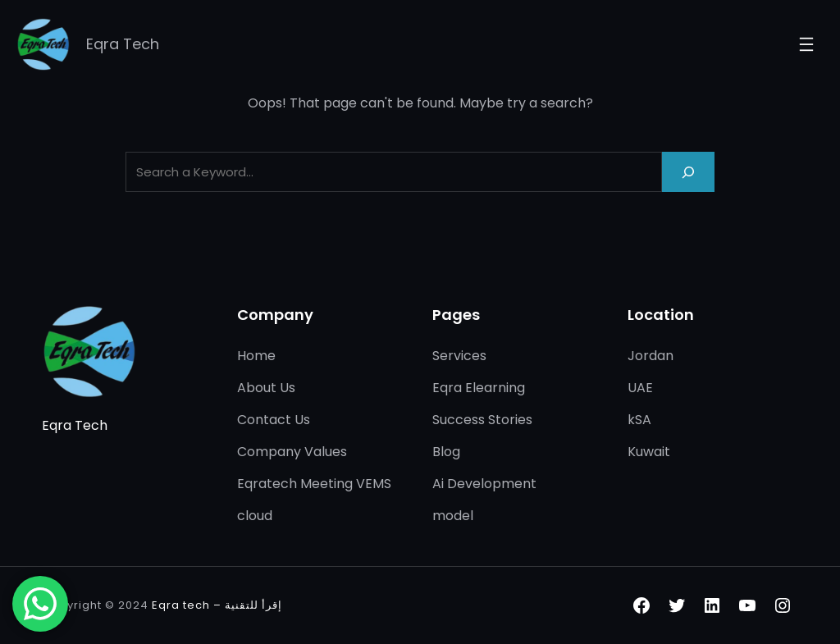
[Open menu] (806, 44)
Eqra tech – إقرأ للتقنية (217, 605)
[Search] (688, 172)
